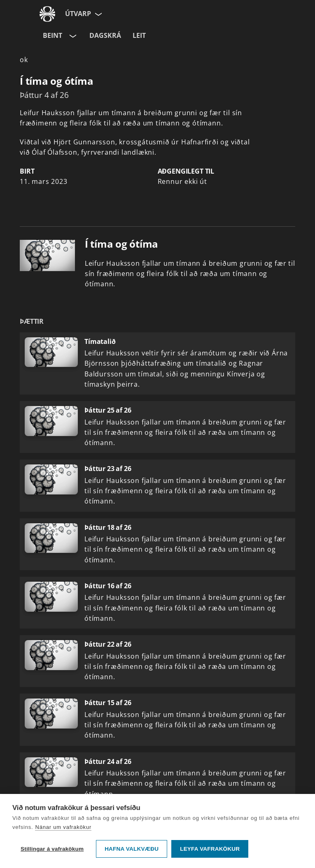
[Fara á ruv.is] (47, 14)
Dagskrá (105, 35)
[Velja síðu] (98, 14)
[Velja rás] (72, 36)
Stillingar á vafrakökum (52, 849)
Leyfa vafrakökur (210, 849)
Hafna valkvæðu (132, 849)
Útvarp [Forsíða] (78, 14)
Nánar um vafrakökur (63, 827)
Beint (52, 35)
